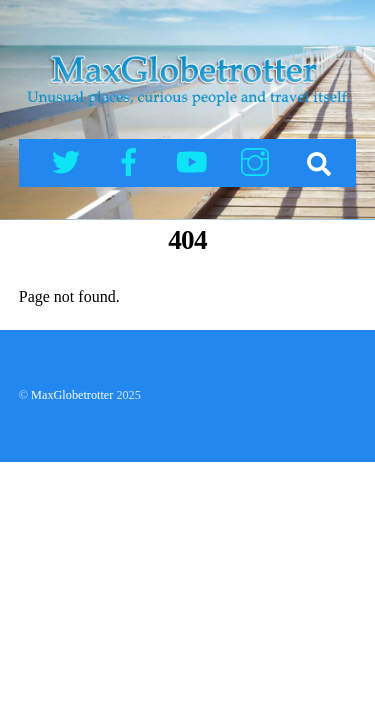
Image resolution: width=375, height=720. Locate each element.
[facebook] (132, 160)
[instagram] (258, 160)
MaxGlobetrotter (72, 395)
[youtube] (195, 160)
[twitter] (69, 160)
